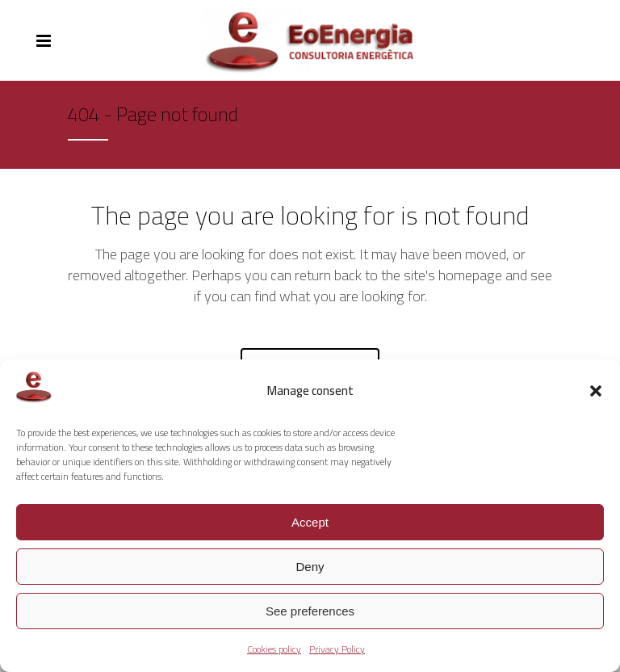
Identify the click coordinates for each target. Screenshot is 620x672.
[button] (596, 391)
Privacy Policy (337, 649)
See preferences (310, 611)
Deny (310, 567)
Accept (310, 522)
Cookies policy (274, 649)
